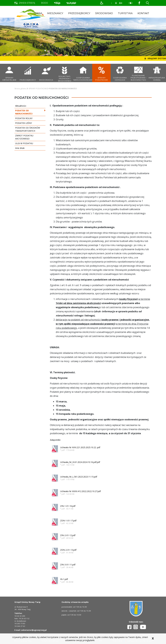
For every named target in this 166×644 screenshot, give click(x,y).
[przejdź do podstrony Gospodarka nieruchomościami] (83, 73)
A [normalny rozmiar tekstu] (116, 3)
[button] (102, 3)
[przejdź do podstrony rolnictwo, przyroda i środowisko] (65, 73)
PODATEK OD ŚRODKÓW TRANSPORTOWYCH (29, 129)
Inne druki (29, 148)
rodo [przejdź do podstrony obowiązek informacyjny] (44, 3)
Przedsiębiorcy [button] (79, 13)
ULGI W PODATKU (29, 143)
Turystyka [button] (125, 13)
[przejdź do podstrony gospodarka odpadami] (120, 73)
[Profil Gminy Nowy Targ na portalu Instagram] (137, 627)
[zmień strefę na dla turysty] (25, 3)
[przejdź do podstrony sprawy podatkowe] (101, 73)
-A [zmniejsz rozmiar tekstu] (112, 3)
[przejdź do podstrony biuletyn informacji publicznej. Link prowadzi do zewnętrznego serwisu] (57, 3)
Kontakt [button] (143, 13)
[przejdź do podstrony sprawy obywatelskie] (9, 73)
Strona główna (20, 89)
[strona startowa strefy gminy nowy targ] (32, 18)
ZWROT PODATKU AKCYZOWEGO (29, 137)
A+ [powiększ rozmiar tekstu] (121, 3)
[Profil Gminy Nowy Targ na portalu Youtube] (143, 627)
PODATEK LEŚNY (29, 123)
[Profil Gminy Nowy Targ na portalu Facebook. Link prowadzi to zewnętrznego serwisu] (139, 3)
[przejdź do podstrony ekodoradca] (46, 73)
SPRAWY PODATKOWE (38, 89)
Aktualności (29, 106)
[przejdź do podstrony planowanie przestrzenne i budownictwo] (138, 73)
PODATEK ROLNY (29, 118)
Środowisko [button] (104, 13)
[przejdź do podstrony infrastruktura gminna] (157, 73)
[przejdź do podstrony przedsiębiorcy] (28, 73)
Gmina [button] (38, 13)
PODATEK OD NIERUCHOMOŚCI (29, 112)
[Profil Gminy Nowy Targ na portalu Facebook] (130, 627)
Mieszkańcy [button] (55, 13)
